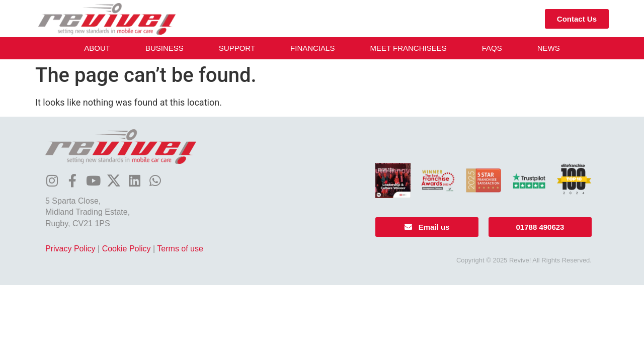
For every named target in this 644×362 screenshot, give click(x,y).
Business (165, 48)
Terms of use (180, 249)
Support (237, 48)
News (549, 48)
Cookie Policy (127, 249)
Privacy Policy (70, 249)
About (97, 48)
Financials (312, 48)
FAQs (492, 48)
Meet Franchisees (408, 48)
